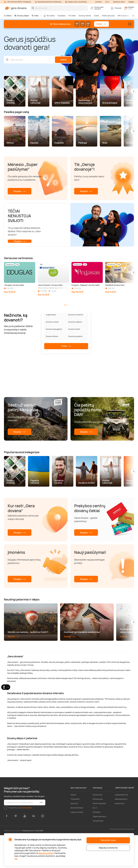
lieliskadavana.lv (121, 832)
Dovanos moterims (76, 315)
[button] (133, 91)
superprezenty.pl (121, 828)
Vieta (35, 16)
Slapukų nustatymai (108, 848)
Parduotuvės (98, 832)
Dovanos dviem (74, 329)
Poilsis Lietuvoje (108, 16)
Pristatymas (97, 828)
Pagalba (131, 2)
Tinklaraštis (75, 832)
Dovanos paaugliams (54, 329)
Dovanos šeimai (52, 336)
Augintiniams (51, 315)
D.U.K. (107, 2)
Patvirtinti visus (108, 840)
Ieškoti (63, 60)
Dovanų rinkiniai (85, 16)
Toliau (66, 346)
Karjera (73, 828)
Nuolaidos (62, 16)
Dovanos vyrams (52, 322)
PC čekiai (72, 16)
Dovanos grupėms (75, 336)
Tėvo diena (49, 16)
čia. (16, 859)
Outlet (96, 16)
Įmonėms (99, 2)
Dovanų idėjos (22, 16)
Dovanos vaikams (75, 322)
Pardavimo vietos (119, 2)
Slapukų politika (46, 853)
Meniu (8, 16)
